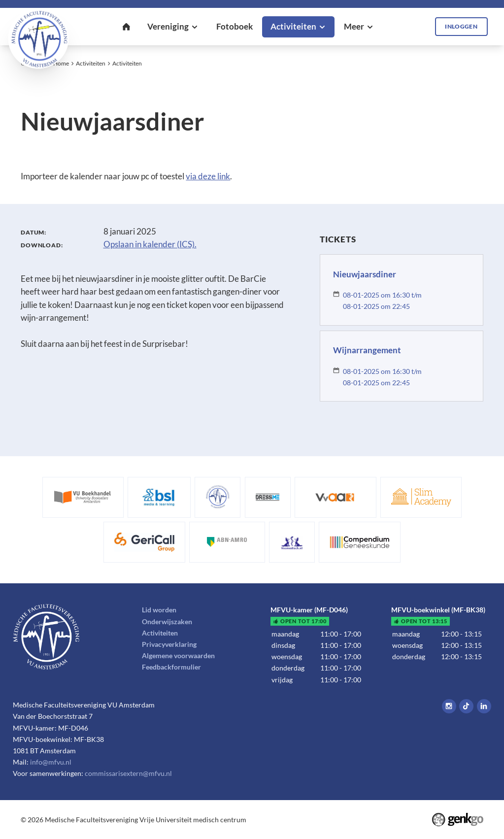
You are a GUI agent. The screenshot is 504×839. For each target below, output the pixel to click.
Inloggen (461, 26)
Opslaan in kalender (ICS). (150, 244)
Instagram (449, 706)
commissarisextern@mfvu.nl (128, 773)
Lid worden (159, 610)
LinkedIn (484, 706)
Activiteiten (91, 63)
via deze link (208, 176)
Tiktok (466, 706)
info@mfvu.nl (51, 762)
